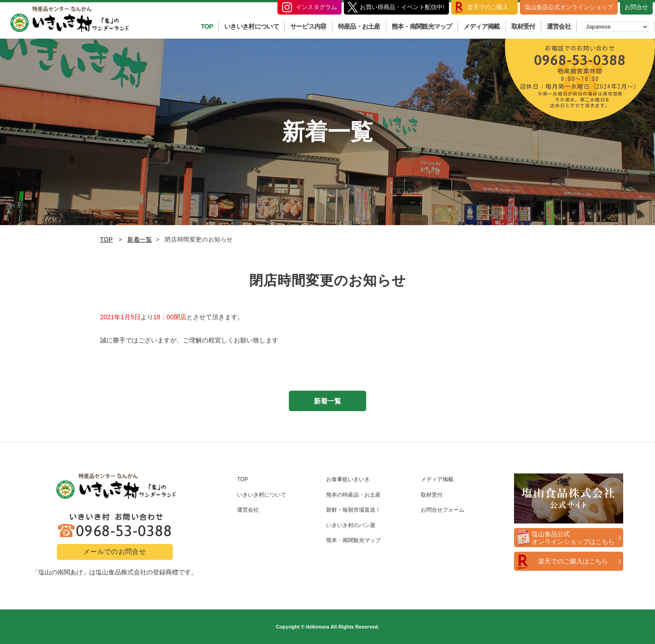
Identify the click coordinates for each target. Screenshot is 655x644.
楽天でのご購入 (488, 7)
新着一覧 (140, 239)
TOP (207, 26)
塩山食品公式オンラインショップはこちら (573, 538)
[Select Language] (616, 27)
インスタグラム (316, 7)
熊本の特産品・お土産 (353, 495)
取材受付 (523, 26)
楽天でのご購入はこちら (573, 561)
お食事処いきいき (348, 479)
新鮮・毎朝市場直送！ (353, 510)
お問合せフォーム (443, 510)
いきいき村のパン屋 (351, 525)
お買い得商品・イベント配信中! (402, 7)
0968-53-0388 (580, 76)
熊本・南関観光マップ (422, 26)
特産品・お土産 (359, 26)
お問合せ (636, 7)
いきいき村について (252, 26)
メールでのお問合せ (115, 551)
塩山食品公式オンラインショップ (569, 7)
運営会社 (559, 26)
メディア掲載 (482, 26)
